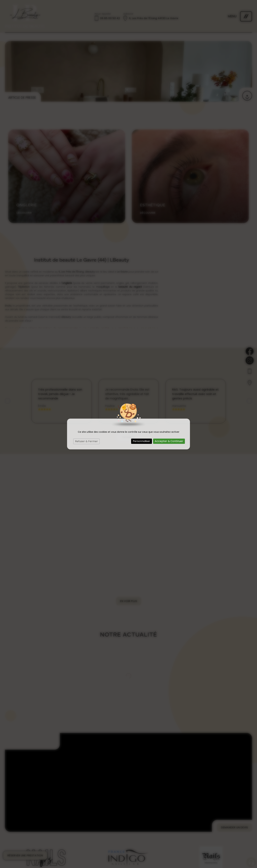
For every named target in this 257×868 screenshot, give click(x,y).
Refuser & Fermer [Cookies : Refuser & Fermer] (86, 441)
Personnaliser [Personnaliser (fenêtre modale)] (142, 441)
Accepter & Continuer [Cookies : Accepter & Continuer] (169, 441)
